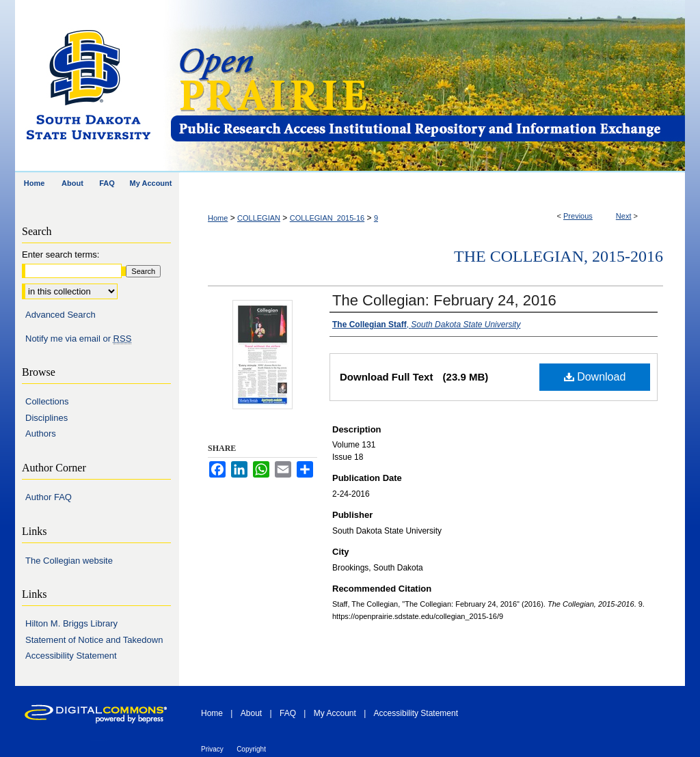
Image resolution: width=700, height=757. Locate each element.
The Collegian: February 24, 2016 (444, 300)
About (251, 713)
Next (624, 216)
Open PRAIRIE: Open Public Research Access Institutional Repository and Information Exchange (427, 86)
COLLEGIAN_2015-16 (327, 218)
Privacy (212, 749)
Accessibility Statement (71, 656)
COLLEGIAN (259, 218)
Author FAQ (49, 497)
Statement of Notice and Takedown (94, 640)
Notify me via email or (78, 339)
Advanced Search (60, 315)
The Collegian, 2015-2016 (558, 256)
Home (218, 218)
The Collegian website (69, 561)
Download (595, 377)
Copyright (251, 749)
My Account (335, 713)
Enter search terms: (60, 254)
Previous (578, 216)
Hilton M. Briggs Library (71, 623)
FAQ (288, 713)
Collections (47, 401)
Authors (41, 433)
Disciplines (46, 418)
